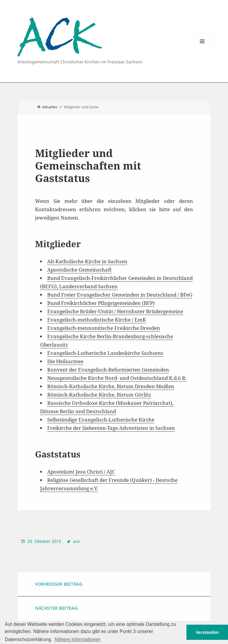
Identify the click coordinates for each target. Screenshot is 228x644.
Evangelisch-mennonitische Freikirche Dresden (104, 328)
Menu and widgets (202, 50)
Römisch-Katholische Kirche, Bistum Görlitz (99, 395)
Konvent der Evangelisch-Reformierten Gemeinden (108, 370)
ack (76, 541)
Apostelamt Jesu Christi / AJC (81, 472)
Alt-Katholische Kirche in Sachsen (87, 261)
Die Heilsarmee (65, 361)
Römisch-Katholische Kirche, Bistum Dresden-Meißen (111, 386)
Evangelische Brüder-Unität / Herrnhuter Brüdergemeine (115, 311)
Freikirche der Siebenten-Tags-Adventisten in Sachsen (111, 428)
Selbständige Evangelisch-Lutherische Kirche (101, 420)
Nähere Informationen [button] (78, 639)
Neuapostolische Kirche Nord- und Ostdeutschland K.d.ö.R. (117, 378)
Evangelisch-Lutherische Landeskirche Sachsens (105, 353)
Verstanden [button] (207, 632)
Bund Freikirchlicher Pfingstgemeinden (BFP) (101, 303)
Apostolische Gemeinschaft (79, 270)
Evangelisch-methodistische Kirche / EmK (97, 320)
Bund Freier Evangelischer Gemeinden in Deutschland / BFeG (120, 295)
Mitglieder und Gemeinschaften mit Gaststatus (88, 166)
